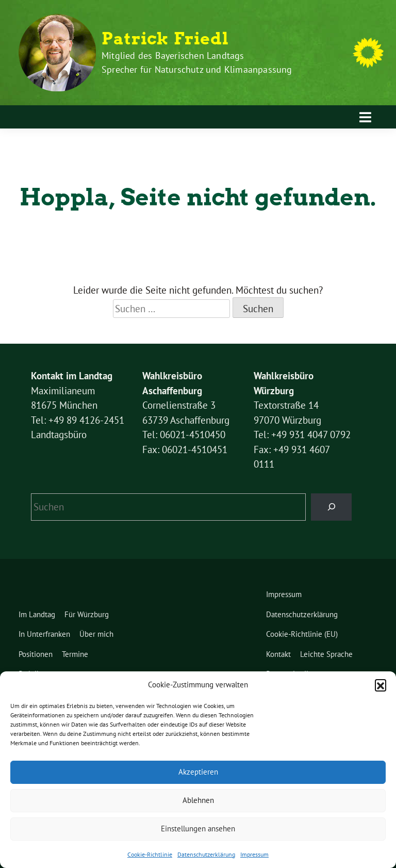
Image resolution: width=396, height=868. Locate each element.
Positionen (36, 654)
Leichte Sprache (326, 654)
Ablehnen (198, 800)
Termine (75, 654)
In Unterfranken (44, 634)
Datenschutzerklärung (206, 854)
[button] (381, 685)
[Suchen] (331, 507)
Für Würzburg (87, 614)
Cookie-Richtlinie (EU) (302, 634)
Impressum (254, 854)
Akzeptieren (198, 772)
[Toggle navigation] (365, 117)
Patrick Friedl (165, 39)
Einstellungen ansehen (198, 829)
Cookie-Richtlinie (150, 854)
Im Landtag (37, 614)
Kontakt (278, 654)
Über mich (96, 634)
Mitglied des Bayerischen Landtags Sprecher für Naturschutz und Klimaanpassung (197, 62)
